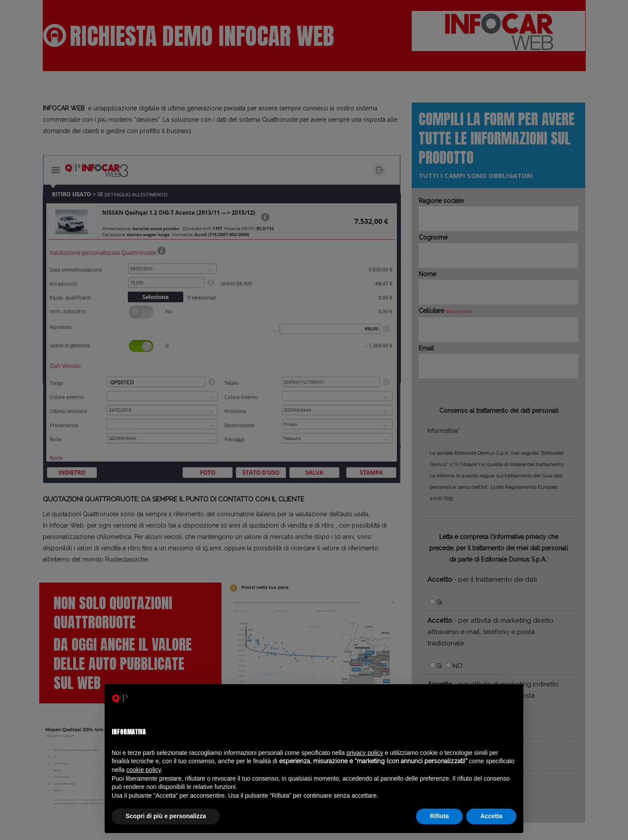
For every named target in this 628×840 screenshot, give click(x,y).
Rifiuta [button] (440, 816)
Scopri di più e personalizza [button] (166, 816)
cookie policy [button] (143, 770)
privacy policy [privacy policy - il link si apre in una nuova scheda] (365, 753)
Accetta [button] (491, 816)
